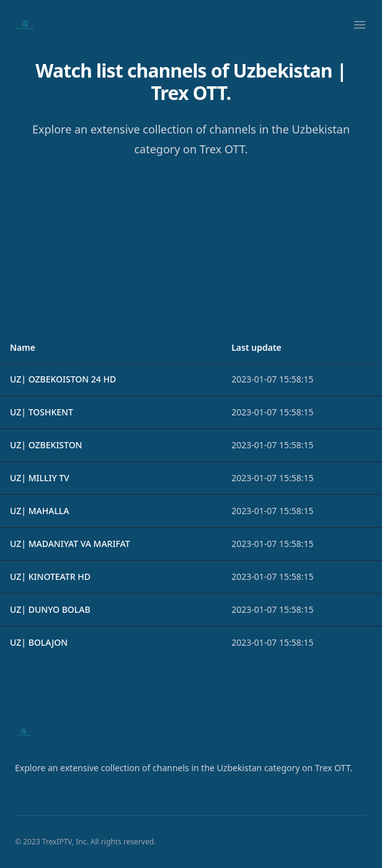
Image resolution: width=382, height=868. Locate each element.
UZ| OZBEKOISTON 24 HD (63, 379)
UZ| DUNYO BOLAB (50, 609)
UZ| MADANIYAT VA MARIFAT (70, 544)
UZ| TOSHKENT (42, 412)
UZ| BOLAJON (39, 642)
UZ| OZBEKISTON (46, 445)
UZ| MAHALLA (40, 511)
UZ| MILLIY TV (40, 478)
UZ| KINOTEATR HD (50, 576)
